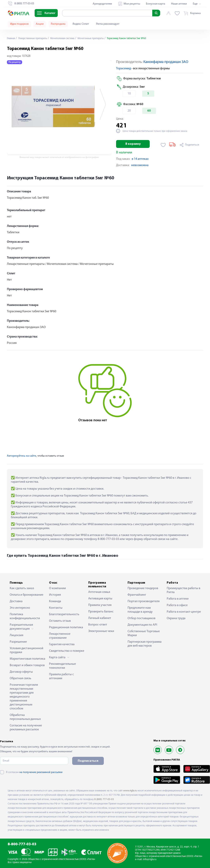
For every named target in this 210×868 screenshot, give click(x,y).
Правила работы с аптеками (61, 676)
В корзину (133, 144)
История (55, 595)
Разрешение (18, 642)
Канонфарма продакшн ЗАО (166, 62)
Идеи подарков (19, 24)
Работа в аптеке (178, 599)
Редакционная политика (66, 627)
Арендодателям (102, 4)
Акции (40, 24)
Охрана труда (176, 618)
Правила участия (100, 605)
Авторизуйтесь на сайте (22, 456)
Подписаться (88, 761)
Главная (12, 38)
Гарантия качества (62, 644)
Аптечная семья (99, 592)
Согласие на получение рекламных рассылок (26, 728)
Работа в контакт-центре (184, 612)
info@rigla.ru (150, 859)
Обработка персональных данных (25, 717)
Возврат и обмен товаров (27, 665)
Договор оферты (21, 672)
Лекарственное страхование (60, 636)
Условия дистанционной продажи (26, 650)
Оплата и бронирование (26, 595)
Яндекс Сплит (81, 24)
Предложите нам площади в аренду (140, 610)
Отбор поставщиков (141, 618)
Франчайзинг (137, 595)
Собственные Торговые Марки (144, 633)
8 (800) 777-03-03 (104, 799)
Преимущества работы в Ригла (184, 590)
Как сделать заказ (22, 588)
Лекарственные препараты (36, 38)
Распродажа (58, 24)
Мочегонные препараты (100, 38)
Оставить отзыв (60, 621)
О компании (57, 588)
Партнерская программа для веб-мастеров (145, 644)
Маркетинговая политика (27, 659)
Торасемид (123, 69)
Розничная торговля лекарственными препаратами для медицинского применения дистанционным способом (24, 697)
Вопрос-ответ (98, 625)
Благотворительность (64, 614)
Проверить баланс (101, 612)
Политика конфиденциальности (25, 616)
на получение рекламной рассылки (41, 772)
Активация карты (100, 599)
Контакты (56, 608)
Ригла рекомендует (108, 24)
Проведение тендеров (143, 588)
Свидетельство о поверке (67, 651)
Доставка (16, 601)
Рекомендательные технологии (62, 666)
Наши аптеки (179, 4)
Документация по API (142, 625)
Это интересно (20, 608)
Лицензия (17, 635)
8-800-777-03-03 (22, 844)
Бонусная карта (156, 4)
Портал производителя (144, 601)
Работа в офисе (177, 605)
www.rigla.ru (130, 791)
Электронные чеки (101, 631)
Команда (55, 601)
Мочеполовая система (69, 38)
